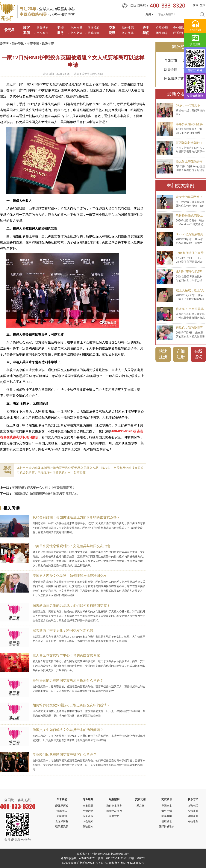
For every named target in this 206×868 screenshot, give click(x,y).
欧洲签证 (48, 44)
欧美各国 (171, 69)
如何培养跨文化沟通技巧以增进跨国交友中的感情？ (71, 705)
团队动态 (162, 33)
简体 (196, 5)
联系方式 (193, 799)
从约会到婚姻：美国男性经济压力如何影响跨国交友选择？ (76, 517)
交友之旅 (76, 33)
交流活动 (88, 811)
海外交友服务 (114, 806)
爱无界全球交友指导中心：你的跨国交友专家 (66, 655)
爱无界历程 (62, 806)
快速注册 (163, 354)
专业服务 (88, 799)
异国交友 (171, 60)
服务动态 (43, 28)
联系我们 (179, 33)
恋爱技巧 (114, 816)
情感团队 (62, 811)
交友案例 (43, 33)
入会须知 (88, 821)
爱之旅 (140, 806)
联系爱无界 (62, 827)
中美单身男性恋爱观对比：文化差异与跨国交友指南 (71, 546)
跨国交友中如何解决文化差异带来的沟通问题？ (68, 730)
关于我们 (62, 799)
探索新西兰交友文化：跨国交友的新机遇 (63, 631)
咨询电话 (193, 806)
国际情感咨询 (174, 79)
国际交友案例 (114, 811)
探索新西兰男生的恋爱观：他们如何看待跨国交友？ (71, 605)
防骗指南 (94, 33)
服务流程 (94, 28)
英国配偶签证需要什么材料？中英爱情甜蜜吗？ (43, 488)
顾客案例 (114, 799)
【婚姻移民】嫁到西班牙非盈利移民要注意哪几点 (45, 494)
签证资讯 (128, 33)
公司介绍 (162, 28)
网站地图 (193, 821)
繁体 (203, 5)
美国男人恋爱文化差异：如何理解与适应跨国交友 (70, 576)
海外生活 (128, 28)
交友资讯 (167, 799)
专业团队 (179, 28)
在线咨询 (198, 354)
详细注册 (181, 354)
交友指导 (76, 28)
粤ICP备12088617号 (132, 863)
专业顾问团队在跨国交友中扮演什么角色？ (65, 754)
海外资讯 (18, 44)
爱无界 (9, 30)
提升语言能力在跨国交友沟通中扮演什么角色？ (68, 680)
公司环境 (62, 816)
